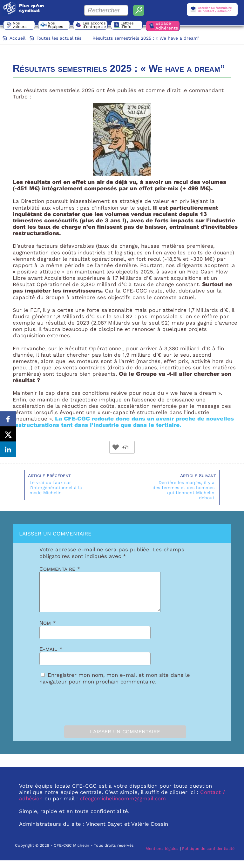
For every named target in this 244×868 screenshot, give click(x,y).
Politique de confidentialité (208, 856)
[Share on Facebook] (8, 418)
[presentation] (75, 711)
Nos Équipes (56, 25)
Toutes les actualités (59, 38)
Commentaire (60, 569)
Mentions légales (162, 856)
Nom (48, 630)
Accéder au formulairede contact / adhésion (215, 9)
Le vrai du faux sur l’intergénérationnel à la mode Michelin (56, 488)
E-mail (51, 656)
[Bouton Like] (116, 447)
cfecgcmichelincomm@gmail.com (123, 806)
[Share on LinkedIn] (8, 450)
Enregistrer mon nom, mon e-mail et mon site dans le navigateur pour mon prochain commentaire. (115, 686)
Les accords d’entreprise (95, 26)
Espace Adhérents (167, 26)
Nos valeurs (20, 25)
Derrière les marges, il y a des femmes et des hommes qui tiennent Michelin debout (183, 490)
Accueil (17, 38)
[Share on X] (8, 434)
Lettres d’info (128, 25)
